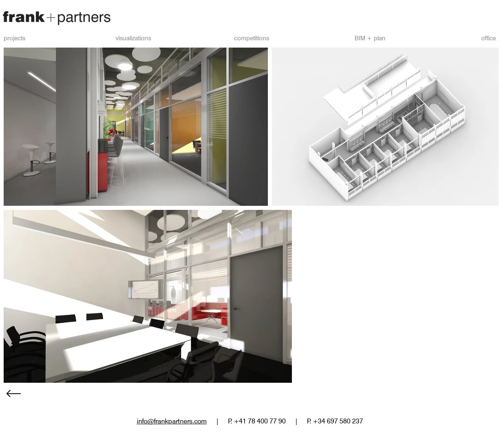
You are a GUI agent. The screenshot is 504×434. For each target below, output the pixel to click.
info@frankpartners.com (172, 421)
